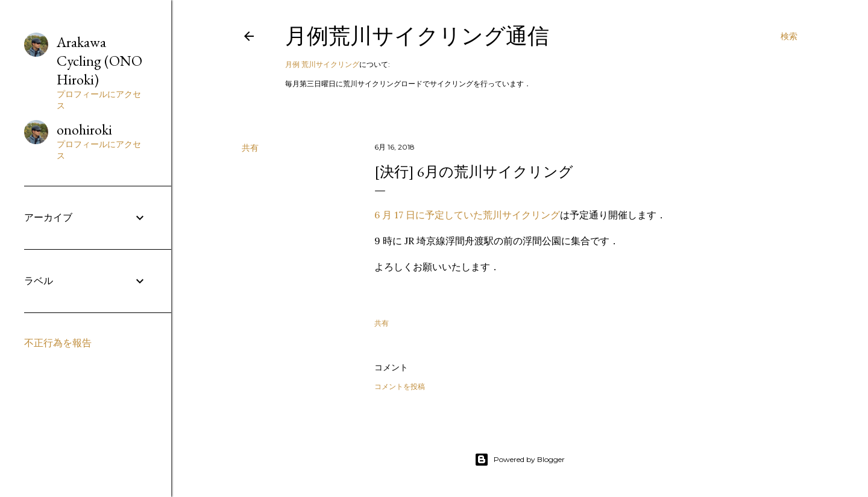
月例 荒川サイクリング (322, 64)
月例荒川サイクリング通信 (417, 36)
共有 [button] (250, 148)
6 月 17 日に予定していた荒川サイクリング (467, 215)
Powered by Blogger (520, 460)
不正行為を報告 (58, 343)
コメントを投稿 (400, 386)
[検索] (789, 36)
